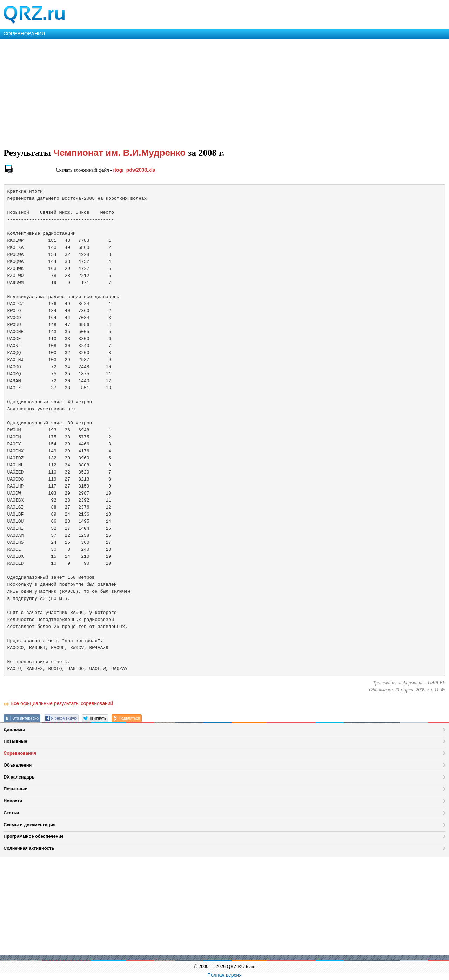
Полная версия (224, 975)
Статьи (11, 813)
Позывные (15, 741)
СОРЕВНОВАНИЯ (24, 34)
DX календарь (19, 777)
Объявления (18, 765)
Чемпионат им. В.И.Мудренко (119, 153)
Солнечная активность (29, 848)
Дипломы (14, 730)
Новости (13, 801)
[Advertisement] (210, 92)
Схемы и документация (29, 825)
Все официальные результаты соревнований (62, 703)
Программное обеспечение (33, 836)
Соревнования (20, 753)
